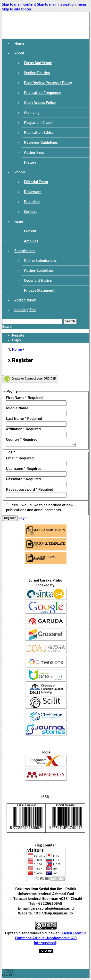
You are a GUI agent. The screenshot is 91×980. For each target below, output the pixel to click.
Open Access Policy (40, 103)
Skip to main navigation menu (61, 4)
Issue (19, 221)
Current (30, 231)
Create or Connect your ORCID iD (30, 379)
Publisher (32, 202)
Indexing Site (25, 310)
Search (70, 321)
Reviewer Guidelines (41, 143)
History (30, 162)
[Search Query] (32, 321)
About (19, 53)
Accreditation (25, 300)
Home (19, 43)
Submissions (25, 251)
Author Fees (34, 152)
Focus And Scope (38, 63)
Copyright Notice (38, 280)
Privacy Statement (39, 290)
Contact (30, 212)
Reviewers (33, 192)
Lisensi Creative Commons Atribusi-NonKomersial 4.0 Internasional (51, 938)
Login (16, 340)
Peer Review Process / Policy (48, 83)
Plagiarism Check (38, 123)
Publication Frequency (42, 93)
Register (19, 335)
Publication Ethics (39, 133)
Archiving (32, 113)
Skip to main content (19, 4)
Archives (31, 241)
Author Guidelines (39, 270)
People (20, 172)
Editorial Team (36, 182)
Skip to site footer (17, 9)
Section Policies (37, 73)
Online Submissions (40, 261)
